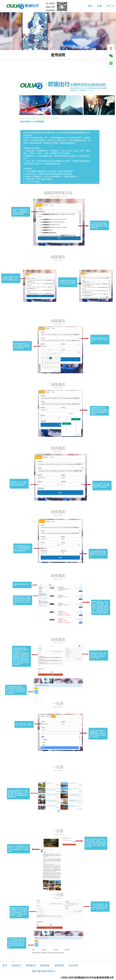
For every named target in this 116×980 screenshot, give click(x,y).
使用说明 (59, 965)
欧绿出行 (22, 6)
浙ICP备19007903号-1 (44, 971)
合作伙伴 (73, 965)
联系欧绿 (31, 965)
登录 (90, 6)
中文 (109, 6)
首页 (5, 965)
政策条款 (45, 965)
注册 (99, 6)
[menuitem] (90, 6)
